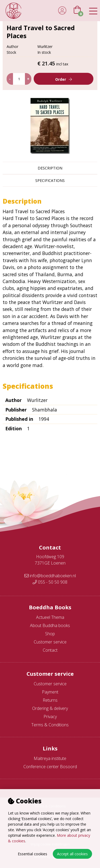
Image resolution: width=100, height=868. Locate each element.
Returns (50, 700)
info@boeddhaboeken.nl (50, 576)
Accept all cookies (72, 854)
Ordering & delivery (50, 708)
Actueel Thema (50, 617)
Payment (50, 692)
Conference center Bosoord (50, 767)
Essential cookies (32, 854)
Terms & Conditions (50, 725)
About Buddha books (50, 625)
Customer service (50, 642)
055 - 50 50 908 (50, 582)
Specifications (50, 180)
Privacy (50, 717)
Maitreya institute (50, 758)
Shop (50, 634)
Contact (50, 650)
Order (61, 79)
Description (50, 168)
